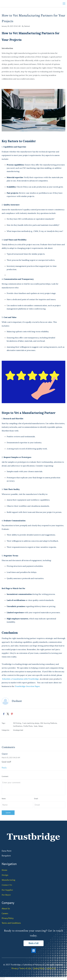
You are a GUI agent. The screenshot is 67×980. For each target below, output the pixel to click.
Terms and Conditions (11, 923)
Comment (5, 776)
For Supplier (7, 890)
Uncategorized (18, 730)
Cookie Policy (39, 968)
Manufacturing (8, 880)
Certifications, (18, 726)
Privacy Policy (8, 918)
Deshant (27, 26)
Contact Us (7, 885)
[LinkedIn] (34, 951)
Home (4, 870)
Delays (41, 726)
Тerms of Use (25, 968)
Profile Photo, (29, 726)
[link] (33, 91)
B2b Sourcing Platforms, (49, 723)
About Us (6, 909)
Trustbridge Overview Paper (27, 686)
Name (4, 799)
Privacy (15, 968)
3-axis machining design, (31, 723)
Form (2, 978)
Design (5, 875)
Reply (4, 768)
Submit (8, 813)
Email (36, 799)
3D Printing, (18, 723)
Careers (5, 913)
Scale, (36, 726)
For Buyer (6, 895)
